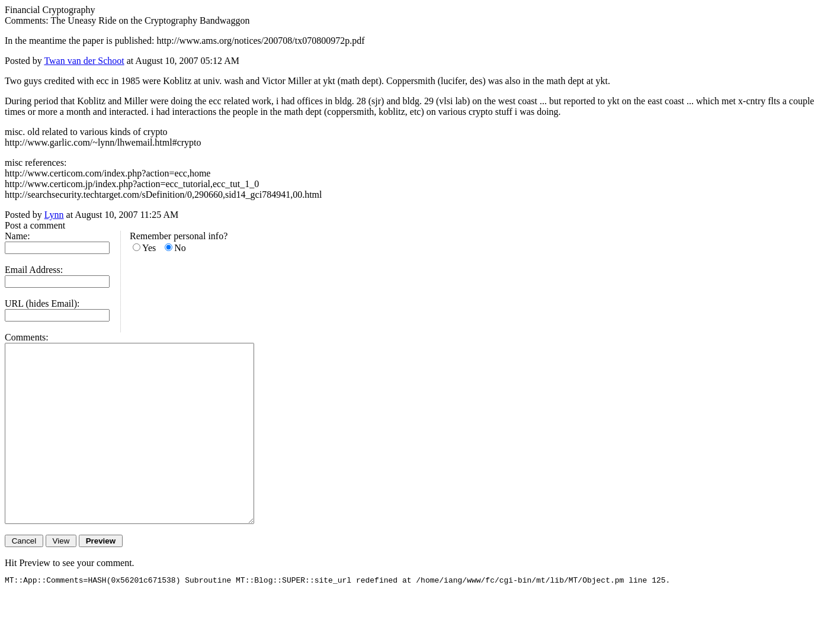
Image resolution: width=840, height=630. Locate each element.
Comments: (27, 337)
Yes (149, 248)
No (180, 248)
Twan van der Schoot (84, 61)
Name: (17, 236)
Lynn (54, 215)
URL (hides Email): (42, 303)
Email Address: (34, 270)
